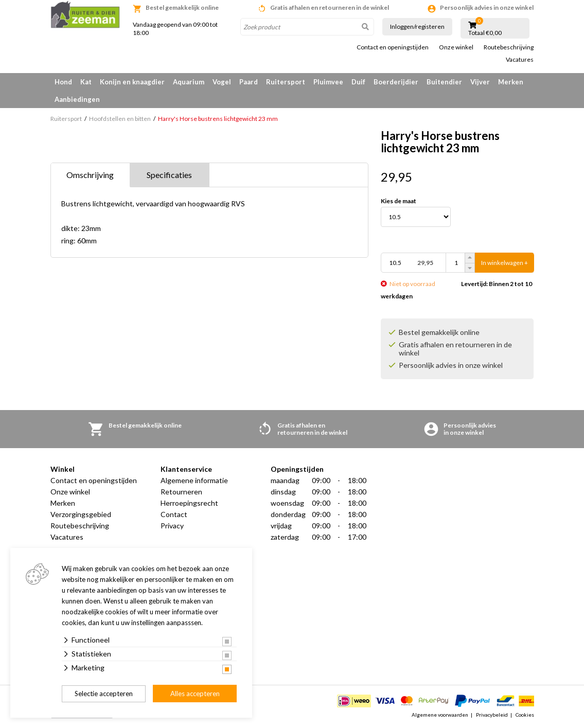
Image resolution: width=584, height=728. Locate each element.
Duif (358, 82)
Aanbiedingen (77, 99)
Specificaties (169, 175)
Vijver (480, 82)
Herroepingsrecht (189, 503)
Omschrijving (90, 175)
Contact (174, 514)
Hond (63, 82)
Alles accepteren (195, 694)
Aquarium (189, 82)
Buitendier (444, 82)
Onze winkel (456, 47)
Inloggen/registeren (417, 26)
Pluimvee (328, 82)
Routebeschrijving (509, 47)
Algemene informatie (194, 480)
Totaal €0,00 (485, 33)
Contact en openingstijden (393, 47)
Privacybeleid (492, 715)
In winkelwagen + (505, 263)
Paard (249, 82)
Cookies (525, 715)
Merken (511, 82)
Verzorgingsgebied (81, 514)
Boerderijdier (396, 82)
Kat (86, 82)
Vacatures (520, 60)
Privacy (172, 526)
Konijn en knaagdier (132, 82)
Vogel (222, 82)
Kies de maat (399, 201)
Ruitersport (286, 82)
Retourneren (181, 492)
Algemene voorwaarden (440, 715)
